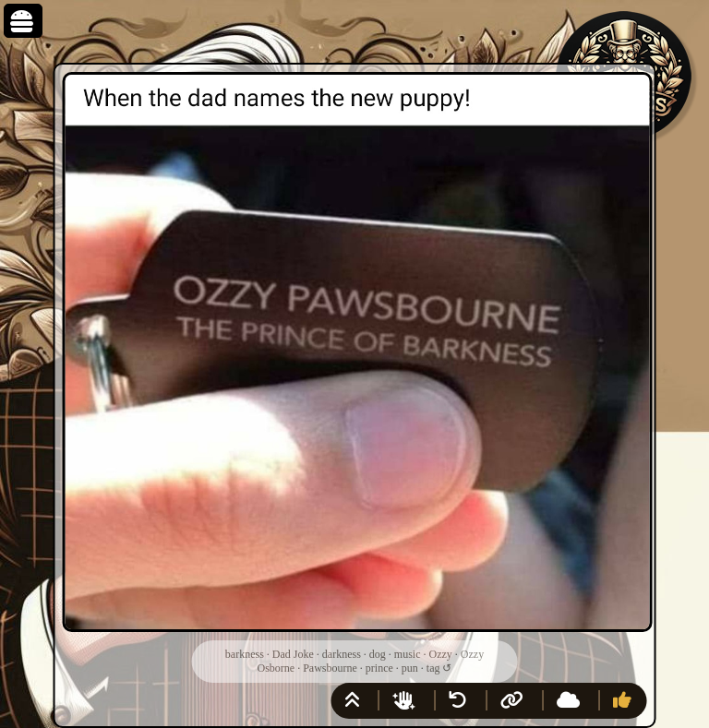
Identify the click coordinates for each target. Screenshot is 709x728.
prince (379, 668)
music (408, 654)
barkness (245, 654)
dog (378, 654)
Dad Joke (293, 654)
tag (433, 668)
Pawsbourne (330, 668)
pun (410, 668)
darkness (342, 654)
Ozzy (440, 654)
